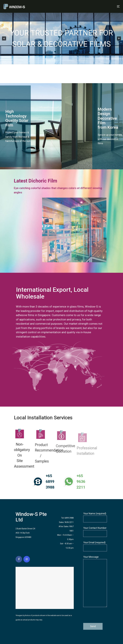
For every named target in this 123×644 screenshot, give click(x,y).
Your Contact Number (95, 532)
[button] (4, 38)
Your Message (95, 581)
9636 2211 (69, 522)
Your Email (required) (95, 546)
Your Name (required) (95, 517)
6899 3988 (69, 518)
